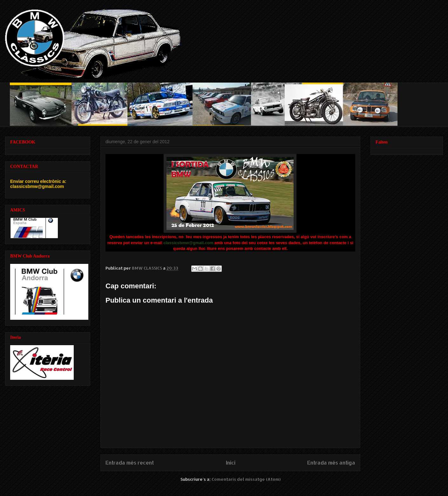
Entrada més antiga (331, 463)
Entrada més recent (130, 463)
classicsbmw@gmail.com (188, 243)
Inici (231, 463)
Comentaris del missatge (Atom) (246, 479)
